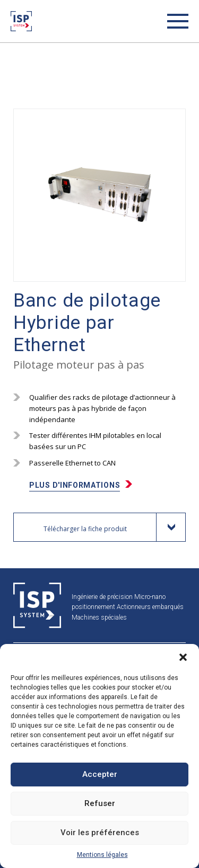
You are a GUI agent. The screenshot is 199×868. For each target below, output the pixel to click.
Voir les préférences (100, 833)
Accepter (100, 774)
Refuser (100, 803)
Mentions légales (102, 855)
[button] (183, 657)
